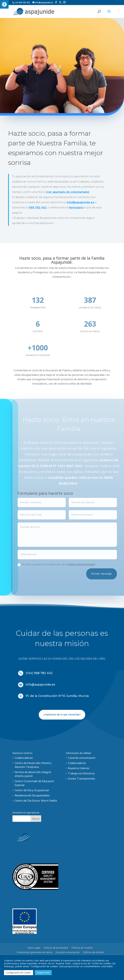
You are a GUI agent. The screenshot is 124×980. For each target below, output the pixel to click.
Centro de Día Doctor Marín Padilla (36, 801)
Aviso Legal (34, 948)
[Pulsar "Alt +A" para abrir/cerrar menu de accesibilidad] (4, 4)
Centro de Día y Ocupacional (32, 790)
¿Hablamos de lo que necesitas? (62, 715)
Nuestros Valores (79, 768)
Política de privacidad (56, 948)
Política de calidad (93, 952)
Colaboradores (24, 758)
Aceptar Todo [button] (43, 973)
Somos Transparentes (82, 779)
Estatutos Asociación (68, 952)
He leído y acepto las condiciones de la (65, 565)
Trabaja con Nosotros (81, 773)
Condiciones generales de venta (34, 952)
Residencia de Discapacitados (32, 795)
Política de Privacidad (90, 564)
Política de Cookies (82, 948)
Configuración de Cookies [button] (19, 973)
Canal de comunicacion (82, 758)
